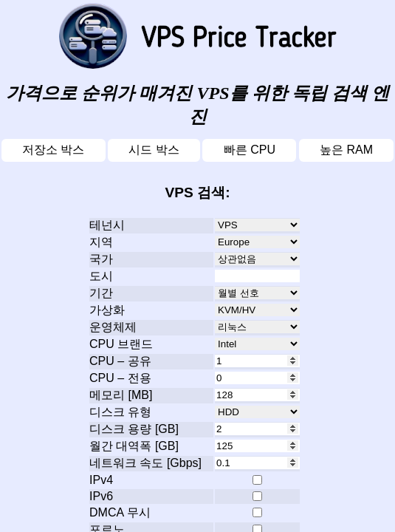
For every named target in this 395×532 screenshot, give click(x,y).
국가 (101, 259)
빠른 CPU (250, 150)
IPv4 (101, 480)
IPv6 (101, 496)
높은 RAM (346, 150)
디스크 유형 (120, 412)
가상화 (107, 310)
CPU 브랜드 (121, 344)
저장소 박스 (53, 150)
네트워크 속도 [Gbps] (145, 463)
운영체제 (113, 327)
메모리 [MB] (121, 395)
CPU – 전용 (120, 378)
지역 (101, 242)
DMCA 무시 (120, 512)
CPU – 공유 (120, 361)
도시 (101, 276)
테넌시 (107, 225)
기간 (101, 293)
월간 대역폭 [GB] (134, 446)
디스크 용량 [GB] (134, 429)
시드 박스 (154, 150)
